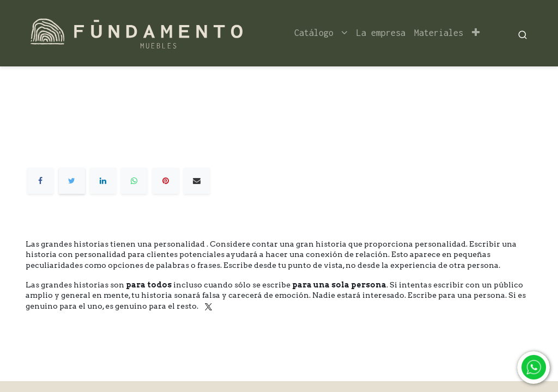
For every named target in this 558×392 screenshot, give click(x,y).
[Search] (523, 33)
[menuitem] (381, 33)
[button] (476, 33)
